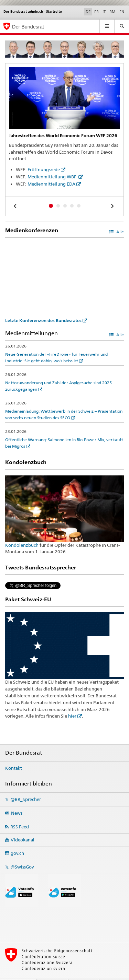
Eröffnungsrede (44, 169)
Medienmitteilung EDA (51, 184)
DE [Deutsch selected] (88, 12)
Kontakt (14, 756)
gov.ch (17, 841)
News (17, 801)
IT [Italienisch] (104, 12)
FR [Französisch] (96, 12)
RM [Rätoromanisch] (112, 12)
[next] (113, 206)
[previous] (16, 206)
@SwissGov (22, 854)
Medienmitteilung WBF (52, 177)
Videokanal (23, 827)
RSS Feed (20, 814)
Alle (120, 232)
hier (72, 704)
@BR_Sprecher (26, 787)
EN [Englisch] (122, 12)
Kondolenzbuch (22, 545)
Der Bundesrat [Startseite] (28, 27)
